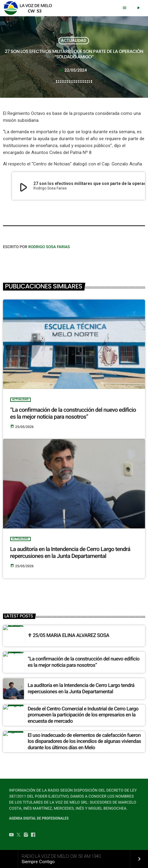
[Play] (138, 8)
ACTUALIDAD (74, 41)
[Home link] (29, 8)
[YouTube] (11, 836)
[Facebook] (33, 836)
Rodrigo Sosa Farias (49, 247)
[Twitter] (19, 836)
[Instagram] (26, 836)
